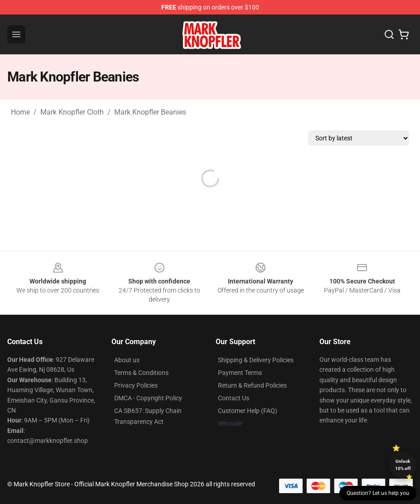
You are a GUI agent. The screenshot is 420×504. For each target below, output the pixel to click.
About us (127, 360)
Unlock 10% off (403, 465)
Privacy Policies (136, 385)
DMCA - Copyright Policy (148, 398)
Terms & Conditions (141, 373)
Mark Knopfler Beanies (150, 112)
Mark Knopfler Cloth (72, 112)
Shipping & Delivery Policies (256, 360)
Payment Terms (240, 373)
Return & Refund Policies (252, 385)
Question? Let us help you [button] (378, 493)
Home (20, 112)
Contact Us (234, 398)
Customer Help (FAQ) (248, 411)
